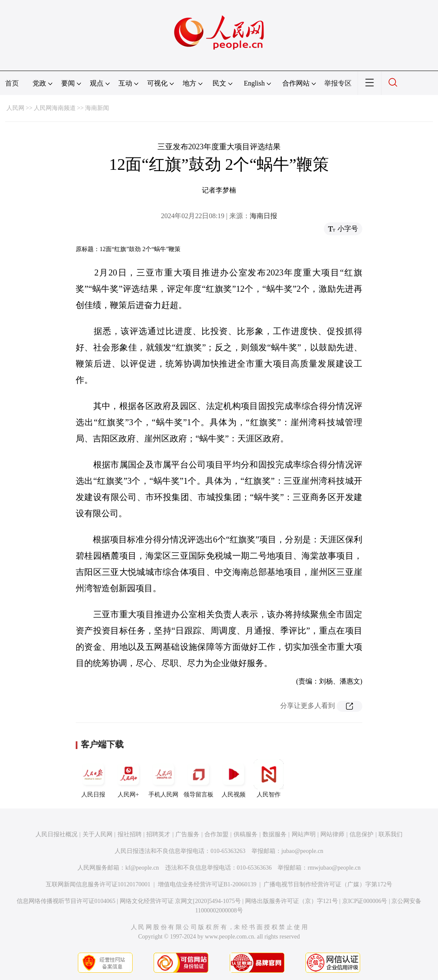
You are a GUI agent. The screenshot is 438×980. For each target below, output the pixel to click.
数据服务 (275, 834)
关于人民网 (98, 834)
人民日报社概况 (56, 834)
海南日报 (263, 216)
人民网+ (128, 779)
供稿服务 (246, 834)
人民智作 (269, 779)
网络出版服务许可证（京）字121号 (292, 901)
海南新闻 (97, 108)
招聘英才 (158, 834)
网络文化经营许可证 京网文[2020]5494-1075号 (181, 901)
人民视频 (234, 779)
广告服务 (187, 834)
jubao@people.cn (302, 851)
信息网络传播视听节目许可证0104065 (66, 901)
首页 (12, 83)
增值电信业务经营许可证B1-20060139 (207, 884)
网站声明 (304, 834)
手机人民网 (163, 779)
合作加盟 (216, 834)
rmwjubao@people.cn (334, 868)
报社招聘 (130, 834)
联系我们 (391, 834)
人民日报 (93, 779)
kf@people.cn (142, 868)
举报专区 (338, 83)
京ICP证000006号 (365, 901)
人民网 (15, 108)
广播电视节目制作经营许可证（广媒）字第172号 (328, 884)
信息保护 (361, 834)
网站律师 (332, 834)
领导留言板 (198, 779)
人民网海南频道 (55, 108)
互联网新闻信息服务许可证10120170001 (98, 884)
